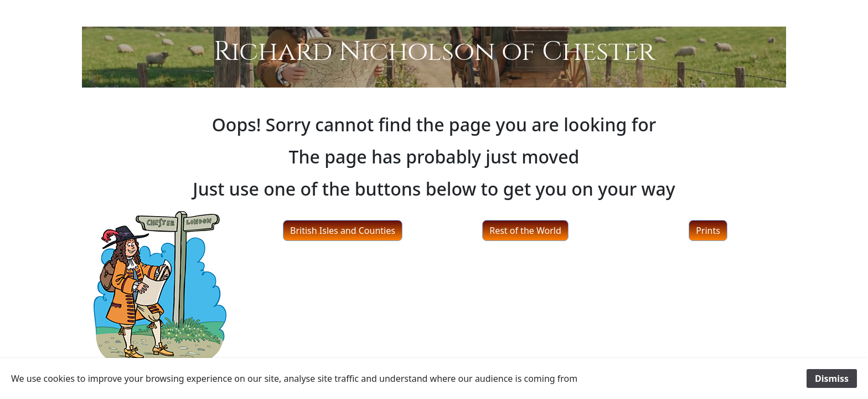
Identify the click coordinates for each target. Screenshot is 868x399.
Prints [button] (708, 231)
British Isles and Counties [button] (343, 231)
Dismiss (832, 378)
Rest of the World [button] (525, 231)
